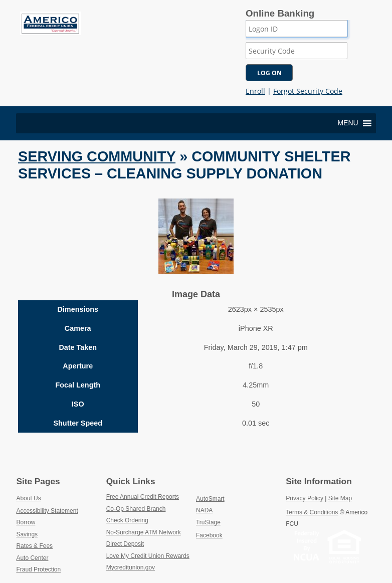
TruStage (232, 522)
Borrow (26, 522)
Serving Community (97, 156)
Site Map (340, 498)
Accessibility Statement (47, 511)
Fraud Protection (38, 569)
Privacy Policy (305, 498)
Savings (27, 534)
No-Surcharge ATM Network (151, 532)
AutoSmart (234, 498)
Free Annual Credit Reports (151, 496)
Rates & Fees (34, 546)
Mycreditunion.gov (131, 567)
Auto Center (32, 558)
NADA (228, 510)
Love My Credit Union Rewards (151, 555)
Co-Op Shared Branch (151, 508)
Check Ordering (151, 520)
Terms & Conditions (312, 512)
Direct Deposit (149, 543)
